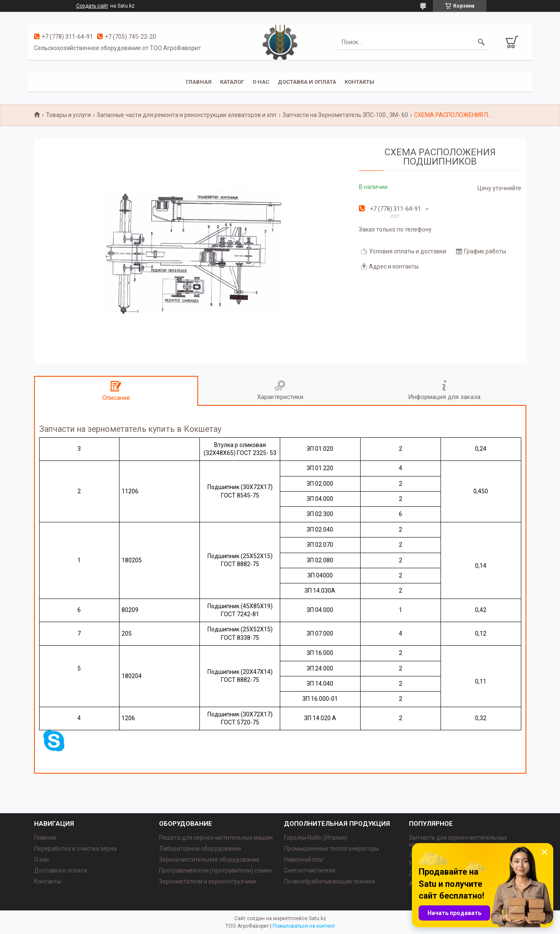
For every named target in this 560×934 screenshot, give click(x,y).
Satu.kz (317, 918)
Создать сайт (92, 6)
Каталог (232, 82)
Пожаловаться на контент (304, 926)
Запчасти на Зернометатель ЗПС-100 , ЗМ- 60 (345, 115)
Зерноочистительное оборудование (209, 859)
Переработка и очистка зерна (75, 849)
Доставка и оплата (307, 82)
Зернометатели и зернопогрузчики (208, 881)
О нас (261, 82)
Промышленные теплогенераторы (332, 849)
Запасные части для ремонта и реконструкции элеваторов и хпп (187, 115)
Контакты (360, 82)
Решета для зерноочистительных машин (216, 838)
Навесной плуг (304, 859)
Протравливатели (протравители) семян (215, 870)
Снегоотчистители (310, 870)
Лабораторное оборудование (200, 849)
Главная (199, 82)
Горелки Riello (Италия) (316, 838)
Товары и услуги (68, 115)
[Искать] (481, 42)
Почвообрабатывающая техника (329, 881)
